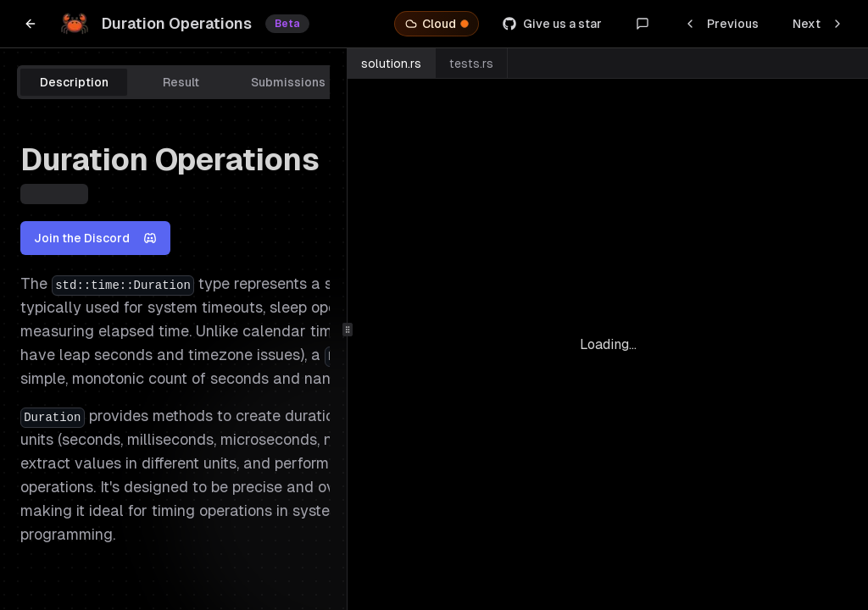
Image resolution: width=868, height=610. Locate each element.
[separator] (347, 329)
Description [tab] (74, 82)
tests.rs (471, 64)
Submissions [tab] (288, 82)
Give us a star (552, 24)
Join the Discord (95, 238)
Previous (721, 24)
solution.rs (391, 64)
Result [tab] (181, 82)
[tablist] (234, 82)
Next (818, 24)
